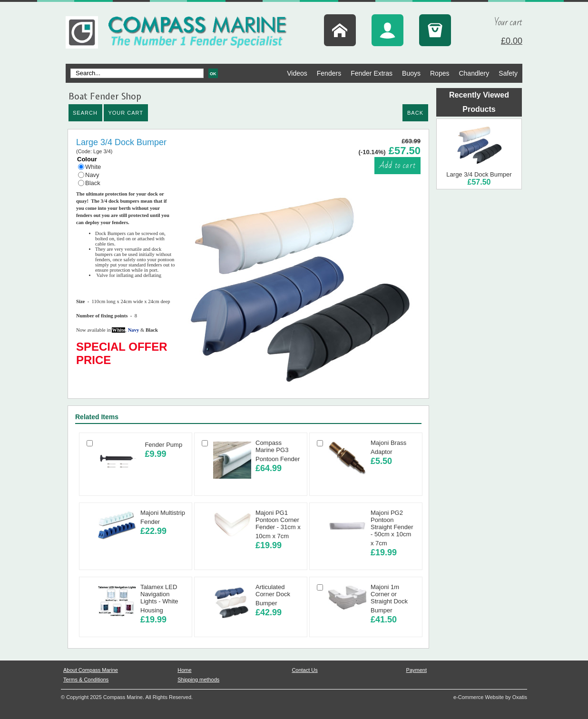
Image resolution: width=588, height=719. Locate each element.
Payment (416, 670)
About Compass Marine (91, 670)
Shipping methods (198, 680)
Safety (508, 73)
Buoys (411, 73)
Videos (297, 73)
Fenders (329, 73)
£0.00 (512, 41)
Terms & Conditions (86, 680)
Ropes (440, 73)
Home (184, 670)
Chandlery (474, 73)
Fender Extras (372, 73)
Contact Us (304, 670)
